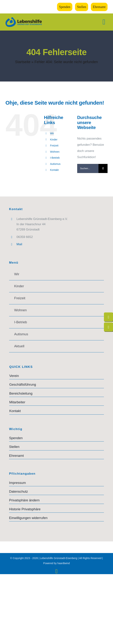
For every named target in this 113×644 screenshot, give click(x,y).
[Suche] (103, 168)
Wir (52, 133)
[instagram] (57, 571)
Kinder (54, 140)
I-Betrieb (55, 158)
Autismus (55, 164)
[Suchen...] (88, 168)
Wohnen (55, 152)
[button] (56, 500)
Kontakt (54, 170)
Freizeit (54, 146)
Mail (19, 244)
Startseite (23, 62)
